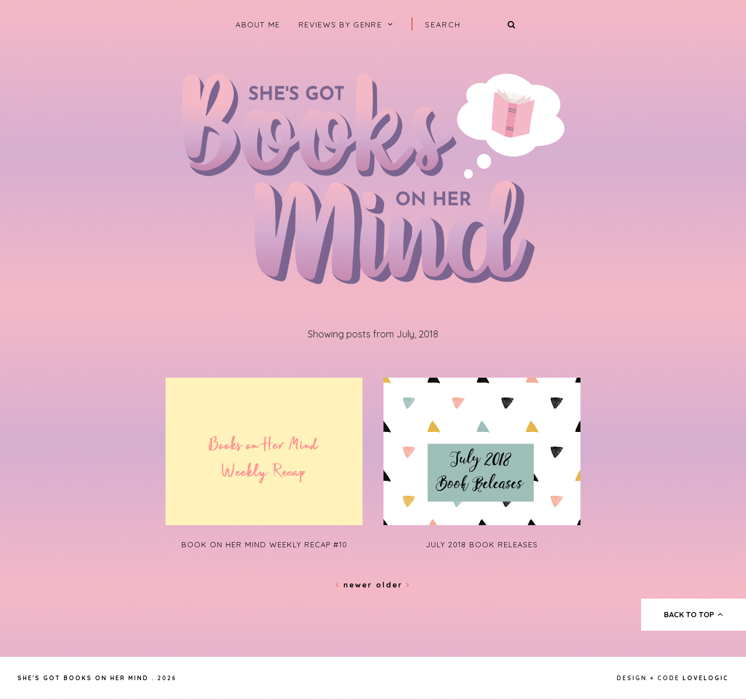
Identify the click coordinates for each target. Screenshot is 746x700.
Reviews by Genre (340, 24)
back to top (694, 614)
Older (393, 585)
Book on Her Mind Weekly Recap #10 (264, 544)
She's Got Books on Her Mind (83, 678)
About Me (258, 24)
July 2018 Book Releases (482, 544)
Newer (356, 585)
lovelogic (705, 678)
